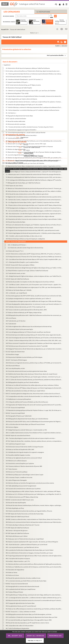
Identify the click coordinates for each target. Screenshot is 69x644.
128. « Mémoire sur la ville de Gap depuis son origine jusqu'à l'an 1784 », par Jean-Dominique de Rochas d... (34, 287)
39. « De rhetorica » (11, 113)
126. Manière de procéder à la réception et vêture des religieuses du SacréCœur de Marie (30, 282)
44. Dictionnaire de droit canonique (16, 124)
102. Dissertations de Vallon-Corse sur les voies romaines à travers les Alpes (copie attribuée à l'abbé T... (34, 219)
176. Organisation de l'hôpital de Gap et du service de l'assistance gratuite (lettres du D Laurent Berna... (34, 405)
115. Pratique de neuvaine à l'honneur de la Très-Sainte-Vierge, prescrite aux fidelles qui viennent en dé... (34, 257)
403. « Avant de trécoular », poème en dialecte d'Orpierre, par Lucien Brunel (27, 544)
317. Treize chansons (11, 469)
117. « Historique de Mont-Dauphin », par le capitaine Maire (22, 262)
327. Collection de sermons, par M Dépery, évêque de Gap (22, 497)
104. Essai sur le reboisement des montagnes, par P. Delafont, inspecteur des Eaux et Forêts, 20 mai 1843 (34, 225)
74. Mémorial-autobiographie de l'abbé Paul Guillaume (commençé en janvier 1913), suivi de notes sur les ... (34, 177)
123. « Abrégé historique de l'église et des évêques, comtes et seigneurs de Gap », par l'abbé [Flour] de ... (34, 276)
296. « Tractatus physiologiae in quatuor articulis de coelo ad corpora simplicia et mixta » (30, 438)
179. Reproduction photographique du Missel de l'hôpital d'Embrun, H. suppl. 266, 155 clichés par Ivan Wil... (34, 410)
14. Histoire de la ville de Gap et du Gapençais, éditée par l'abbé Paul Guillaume (28, 68)
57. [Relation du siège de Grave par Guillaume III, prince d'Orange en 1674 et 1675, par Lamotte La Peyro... (34, 160)
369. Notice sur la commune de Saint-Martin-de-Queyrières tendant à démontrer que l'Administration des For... (34, 522)
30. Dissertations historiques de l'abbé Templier (19, 88)
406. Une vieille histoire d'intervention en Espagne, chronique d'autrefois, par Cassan (29, 553)
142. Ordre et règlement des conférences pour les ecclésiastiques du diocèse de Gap (29, 326)
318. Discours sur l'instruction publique (17, 472)
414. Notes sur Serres (11, 572)
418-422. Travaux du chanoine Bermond (17, 584)
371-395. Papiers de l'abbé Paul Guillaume (17, 528)
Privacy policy (35, 641)
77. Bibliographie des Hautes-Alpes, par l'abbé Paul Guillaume (23, 183)
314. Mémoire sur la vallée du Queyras (16, 461)
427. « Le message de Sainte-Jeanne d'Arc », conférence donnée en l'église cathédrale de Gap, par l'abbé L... (34, 598)
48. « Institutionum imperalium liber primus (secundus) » (21, 135)
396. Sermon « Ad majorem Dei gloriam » (17, 531)
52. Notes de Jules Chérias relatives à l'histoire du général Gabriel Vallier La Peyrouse (29, 146)
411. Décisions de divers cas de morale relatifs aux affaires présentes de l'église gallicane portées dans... (34, 564)
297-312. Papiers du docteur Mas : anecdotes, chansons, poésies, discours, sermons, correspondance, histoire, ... (34, 441)
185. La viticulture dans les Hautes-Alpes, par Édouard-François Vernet (25, 424)
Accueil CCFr (5, 29)
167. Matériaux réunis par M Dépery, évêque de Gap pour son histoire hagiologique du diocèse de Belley (34, 388)
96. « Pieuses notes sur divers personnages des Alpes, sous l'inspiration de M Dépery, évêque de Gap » (34, 205)
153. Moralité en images (12, 354)
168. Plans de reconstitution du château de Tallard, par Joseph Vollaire (25, 391)
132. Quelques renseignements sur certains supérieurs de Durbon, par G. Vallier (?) (28, 299)
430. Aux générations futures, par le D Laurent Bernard (21, 606)
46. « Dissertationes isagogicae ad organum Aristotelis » (21, 130)
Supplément (7, 65)
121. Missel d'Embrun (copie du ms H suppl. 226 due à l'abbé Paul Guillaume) (27, 271)
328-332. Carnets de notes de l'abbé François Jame (20, 500)
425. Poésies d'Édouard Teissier (14, 592)
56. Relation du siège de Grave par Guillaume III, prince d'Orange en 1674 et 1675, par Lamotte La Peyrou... (34, 158)
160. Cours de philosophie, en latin (15, 368)
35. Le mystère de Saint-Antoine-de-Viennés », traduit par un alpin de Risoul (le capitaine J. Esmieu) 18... (34, 102)
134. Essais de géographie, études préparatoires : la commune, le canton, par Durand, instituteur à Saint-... (34, 304)
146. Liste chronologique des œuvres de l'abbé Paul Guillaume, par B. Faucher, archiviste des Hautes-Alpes (34, 338)
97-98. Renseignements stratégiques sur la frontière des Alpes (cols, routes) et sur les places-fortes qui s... (34, 208)
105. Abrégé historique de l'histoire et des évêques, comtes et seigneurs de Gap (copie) (29, 228)
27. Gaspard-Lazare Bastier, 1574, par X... (17, 82)
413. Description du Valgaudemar (15, 570)
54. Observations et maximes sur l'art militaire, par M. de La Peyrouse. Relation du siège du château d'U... (34, 152)
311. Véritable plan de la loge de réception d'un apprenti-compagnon (25, 452)
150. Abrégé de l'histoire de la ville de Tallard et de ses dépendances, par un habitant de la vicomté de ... (34, 349)
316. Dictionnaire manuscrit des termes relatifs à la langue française (25, 447)
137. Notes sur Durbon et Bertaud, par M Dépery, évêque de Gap (24, 312)
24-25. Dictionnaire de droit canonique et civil (18, 77)
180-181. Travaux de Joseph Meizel (15, 413)
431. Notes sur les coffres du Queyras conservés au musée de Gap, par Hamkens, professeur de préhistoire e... (34, 609)
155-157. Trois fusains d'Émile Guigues (16, 360)
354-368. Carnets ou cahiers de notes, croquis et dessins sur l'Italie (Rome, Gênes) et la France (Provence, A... (34, 519)
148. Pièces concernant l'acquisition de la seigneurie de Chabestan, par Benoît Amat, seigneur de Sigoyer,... (34, 343)
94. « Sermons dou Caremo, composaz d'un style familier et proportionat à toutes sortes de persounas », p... (34, 200)
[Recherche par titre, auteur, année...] (32, 16)
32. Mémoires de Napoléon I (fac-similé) (17, 93)
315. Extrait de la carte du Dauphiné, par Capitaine (20, 463)
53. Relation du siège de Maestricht (15, 149)
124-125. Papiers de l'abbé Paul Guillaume (17, 279)
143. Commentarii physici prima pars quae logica (19, 329)
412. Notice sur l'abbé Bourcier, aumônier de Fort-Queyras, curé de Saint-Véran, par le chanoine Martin (34, 567)
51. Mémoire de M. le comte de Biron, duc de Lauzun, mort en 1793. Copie (26, 144)
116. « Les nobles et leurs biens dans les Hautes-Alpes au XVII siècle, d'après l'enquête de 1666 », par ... (34, 259)
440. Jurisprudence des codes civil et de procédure (20, 626)
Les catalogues (12, 12)
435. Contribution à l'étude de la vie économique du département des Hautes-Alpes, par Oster (32, 617)
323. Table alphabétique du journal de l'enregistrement (21, 486)
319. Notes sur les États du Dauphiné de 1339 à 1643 (20, 449)
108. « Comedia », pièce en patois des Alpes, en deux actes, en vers (24, 236)
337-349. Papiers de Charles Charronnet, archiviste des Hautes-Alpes (25, 514)
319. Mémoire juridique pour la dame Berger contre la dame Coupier (25, 475)
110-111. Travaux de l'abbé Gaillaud (16, 242)
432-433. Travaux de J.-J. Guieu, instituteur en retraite (21, 612)
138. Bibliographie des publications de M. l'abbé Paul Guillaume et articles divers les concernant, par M (34, 315)
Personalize (55, 636)
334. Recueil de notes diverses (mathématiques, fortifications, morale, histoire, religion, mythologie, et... (34, 505)
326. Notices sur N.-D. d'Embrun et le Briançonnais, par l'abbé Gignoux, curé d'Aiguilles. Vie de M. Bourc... (34, 494)
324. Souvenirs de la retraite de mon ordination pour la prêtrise (23, 489)
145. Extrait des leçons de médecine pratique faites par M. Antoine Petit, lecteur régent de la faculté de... (34, 335)
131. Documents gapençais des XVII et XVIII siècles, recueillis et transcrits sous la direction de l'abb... (34, 296)
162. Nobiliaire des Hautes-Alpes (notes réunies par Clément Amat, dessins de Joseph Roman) (32, 374)
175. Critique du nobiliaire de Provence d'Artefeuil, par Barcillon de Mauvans (27, 402)
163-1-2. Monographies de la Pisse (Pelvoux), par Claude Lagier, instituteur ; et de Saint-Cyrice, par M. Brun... (34, 377)
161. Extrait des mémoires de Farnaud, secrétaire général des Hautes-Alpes (26, 371)
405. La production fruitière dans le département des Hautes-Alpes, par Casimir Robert (30, 550)
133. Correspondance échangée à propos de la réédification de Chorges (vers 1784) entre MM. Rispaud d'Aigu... (34, 301)
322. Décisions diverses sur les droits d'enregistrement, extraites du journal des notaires (30, 483)
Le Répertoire (43, 12)
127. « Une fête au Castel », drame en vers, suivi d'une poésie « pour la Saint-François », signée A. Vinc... (34, 285)
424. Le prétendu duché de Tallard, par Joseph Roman (21, 589)
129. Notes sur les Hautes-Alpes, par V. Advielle (19, 290)
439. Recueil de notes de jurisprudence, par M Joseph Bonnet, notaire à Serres (27, 623)
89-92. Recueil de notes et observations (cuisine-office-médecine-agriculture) (27, 194)
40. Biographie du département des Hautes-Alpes (19, 116)
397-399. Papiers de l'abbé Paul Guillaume (17, 533)
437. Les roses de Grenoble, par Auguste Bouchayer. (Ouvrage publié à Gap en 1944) (29, 620)
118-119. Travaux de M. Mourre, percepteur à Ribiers (20, 265)
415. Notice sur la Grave (12, 575)
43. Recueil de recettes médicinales (15, 121)
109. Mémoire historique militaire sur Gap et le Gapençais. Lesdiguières (25, 239)
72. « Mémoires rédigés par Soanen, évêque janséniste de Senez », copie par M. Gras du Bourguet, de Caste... (34, 172)
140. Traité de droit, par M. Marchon (16, 321)
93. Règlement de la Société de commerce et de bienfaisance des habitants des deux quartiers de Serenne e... (34, 197)
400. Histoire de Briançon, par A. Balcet (17, 536)
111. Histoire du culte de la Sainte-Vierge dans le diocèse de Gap (25, 248)
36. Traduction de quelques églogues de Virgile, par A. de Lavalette (24, 105)
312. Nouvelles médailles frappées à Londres (18, 455)
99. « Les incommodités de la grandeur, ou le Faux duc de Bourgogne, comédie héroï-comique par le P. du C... (34, 211)
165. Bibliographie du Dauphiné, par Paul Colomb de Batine (22, 382)
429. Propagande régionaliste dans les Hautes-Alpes (20, 603)
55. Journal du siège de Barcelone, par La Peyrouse (20, 155)
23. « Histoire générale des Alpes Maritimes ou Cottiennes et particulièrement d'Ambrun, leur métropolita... (34, 74)
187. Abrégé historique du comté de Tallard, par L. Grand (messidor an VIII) (26, 430)
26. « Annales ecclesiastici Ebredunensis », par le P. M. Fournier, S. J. (24, 79)
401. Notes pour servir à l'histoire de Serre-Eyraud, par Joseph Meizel (25, 539)
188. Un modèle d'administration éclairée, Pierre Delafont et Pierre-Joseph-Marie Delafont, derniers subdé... (34, 433)
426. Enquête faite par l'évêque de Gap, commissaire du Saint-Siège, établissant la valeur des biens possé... (34, 595)
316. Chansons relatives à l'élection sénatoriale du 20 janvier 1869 (24, 466)
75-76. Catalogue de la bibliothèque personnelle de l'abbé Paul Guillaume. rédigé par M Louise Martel (34, 180)
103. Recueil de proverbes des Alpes (15, 222)
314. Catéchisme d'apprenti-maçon (15, 444)
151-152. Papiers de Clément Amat (15, 352)
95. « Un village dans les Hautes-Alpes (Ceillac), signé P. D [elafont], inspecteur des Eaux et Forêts (33, 202)
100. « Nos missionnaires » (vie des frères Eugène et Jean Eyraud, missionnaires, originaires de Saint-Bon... (34, 214)
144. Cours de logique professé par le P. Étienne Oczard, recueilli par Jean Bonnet (28, 332)
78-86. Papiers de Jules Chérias (14, 186)
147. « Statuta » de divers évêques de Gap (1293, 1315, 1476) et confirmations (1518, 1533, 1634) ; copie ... (34, 340)
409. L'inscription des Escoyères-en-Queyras (18, 558)
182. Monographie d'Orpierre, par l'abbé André (19, 416)
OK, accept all (15, 636)
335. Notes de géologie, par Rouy (15, 508)
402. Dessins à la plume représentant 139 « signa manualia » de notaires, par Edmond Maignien (32, 542)
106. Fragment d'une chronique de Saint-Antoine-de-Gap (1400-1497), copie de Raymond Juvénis (32, 230)
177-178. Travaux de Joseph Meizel (15, 408)
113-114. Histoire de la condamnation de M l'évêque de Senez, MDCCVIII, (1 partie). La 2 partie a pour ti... (34, 254)
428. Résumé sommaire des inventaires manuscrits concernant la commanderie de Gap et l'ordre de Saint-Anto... (34, 600)
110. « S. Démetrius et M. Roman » (17, 245)
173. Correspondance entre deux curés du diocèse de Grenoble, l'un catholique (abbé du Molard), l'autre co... (34, 396)
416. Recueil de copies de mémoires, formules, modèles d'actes (23, 578)
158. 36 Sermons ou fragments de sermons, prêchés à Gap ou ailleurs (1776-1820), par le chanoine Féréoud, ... (34, 363)
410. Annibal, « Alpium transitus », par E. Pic (18, 561)
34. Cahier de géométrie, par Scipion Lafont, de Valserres (21, 99)
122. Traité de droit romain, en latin (15, 273)
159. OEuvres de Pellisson (13, 366)
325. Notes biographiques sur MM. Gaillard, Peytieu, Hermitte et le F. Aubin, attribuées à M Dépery (33, 491)
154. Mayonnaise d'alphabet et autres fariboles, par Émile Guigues (24, 357)
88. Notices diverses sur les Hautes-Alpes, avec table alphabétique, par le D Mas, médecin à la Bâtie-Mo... (34, 191)
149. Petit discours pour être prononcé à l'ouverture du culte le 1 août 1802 (27, 346)
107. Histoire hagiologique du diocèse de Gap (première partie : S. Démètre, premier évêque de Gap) (33, 233)
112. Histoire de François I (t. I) (15, 251)
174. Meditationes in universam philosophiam (18, 399)
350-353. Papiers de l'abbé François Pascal (17, 517)
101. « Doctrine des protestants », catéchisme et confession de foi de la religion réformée (30, 216)
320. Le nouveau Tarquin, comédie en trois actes (19, 477)
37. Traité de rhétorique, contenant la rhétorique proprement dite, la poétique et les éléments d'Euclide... (34, 107)
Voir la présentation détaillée (55, 55)
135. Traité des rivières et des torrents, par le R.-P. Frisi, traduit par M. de (26, 307)
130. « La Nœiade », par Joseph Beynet (16, 293)
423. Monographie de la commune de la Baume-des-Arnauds (22, 586)
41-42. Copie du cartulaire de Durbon (16, 119)
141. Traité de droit (11, 324)
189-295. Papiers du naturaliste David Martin (18, 435)
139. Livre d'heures (11, 318)
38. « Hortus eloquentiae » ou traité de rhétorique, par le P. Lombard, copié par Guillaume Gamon (32, 110)
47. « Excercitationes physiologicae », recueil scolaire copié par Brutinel (26, 133)
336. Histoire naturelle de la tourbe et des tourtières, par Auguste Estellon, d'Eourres (29, 511)
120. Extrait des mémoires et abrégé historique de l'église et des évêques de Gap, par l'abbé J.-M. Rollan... (34, 268)
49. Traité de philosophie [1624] (14, 138)
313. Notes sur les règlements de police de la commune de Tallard (24, 458)
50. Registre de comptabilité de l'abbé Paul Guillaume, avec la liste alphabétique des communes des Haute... (34, 141)
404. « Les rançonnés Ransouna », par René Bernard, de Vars (22, 547)
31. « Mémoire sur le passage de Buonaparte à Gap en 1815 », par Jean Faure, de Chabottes (31, 91)
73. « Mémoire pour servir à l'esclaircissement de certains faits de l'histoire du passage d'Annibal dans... (34, 174)
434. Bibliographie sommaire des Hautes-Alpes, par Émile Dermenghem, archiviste (29, 614)
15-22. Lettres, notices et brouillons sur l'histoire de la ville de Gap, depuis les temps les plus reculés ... (33, 71)
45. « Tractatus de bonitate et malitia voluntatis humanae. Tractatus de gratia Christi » (30, 127)
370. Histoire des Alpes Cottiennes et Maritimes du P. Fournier (23, 525)
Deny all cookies (36, 636)
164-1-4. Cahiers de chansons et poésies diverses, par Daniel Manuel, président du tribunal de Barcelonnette (34, 380)
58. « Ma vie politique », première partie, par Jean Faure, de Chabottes (25, 163)
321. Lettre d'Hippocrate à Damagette (16, 480)
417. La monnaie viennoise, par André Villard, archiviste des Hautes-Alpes (26, 581)
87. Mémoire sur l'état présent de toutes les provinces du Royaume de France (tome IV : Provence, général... (34, 188)
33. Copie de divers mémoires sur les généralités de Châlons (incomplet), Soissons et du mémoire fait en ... (34, 96)
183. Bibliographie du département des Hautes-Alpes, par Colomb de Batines (27, 419)
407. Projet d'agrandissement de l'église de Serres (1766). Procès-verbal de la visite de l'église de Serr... (34, 556)
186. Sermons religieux (12, 427)
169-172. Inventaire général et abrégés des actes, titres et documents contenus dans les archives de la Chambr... (33, 394)
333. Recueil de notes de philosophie (16, 503)
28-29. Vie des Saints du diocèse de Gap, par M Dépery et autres (23, 85)
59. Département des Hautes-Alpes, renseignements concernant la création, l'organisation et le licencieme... (34, 166)
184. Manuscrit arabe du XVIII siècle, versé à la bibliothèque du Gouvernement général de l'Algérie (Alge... (34, 422)
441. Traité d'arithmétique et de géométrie (17, 628)
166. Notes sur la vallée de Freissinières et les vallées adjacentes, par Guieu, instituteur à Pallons (32, 385)
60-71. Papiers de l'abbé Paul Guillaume (17, 169)
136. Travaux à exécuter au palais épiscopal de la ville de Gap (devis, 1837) (26, 310)
